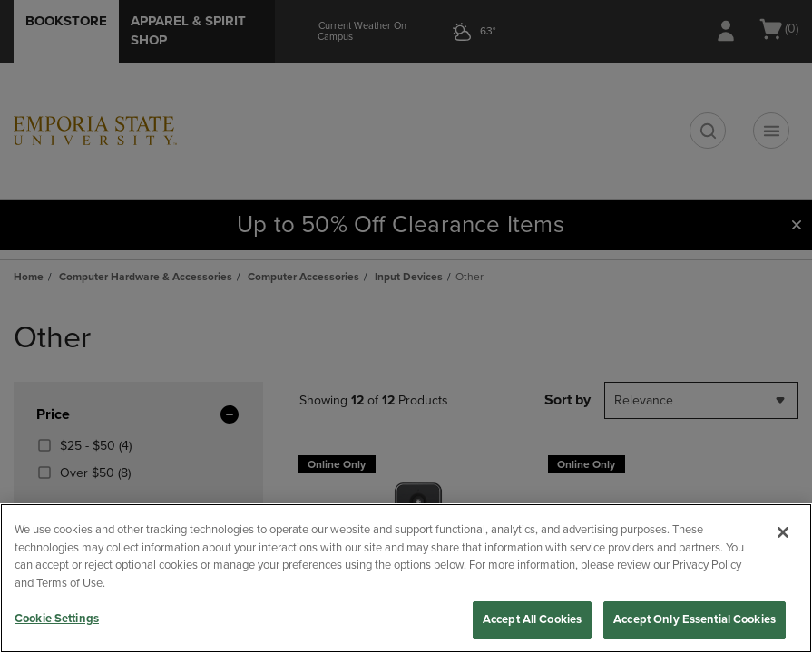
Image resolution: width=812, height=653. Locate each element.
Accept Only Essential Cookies (695, 619)
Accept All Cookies (532, 619)
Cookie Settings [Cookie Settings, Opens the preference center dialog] (57, 619)
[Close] (783, 532)
